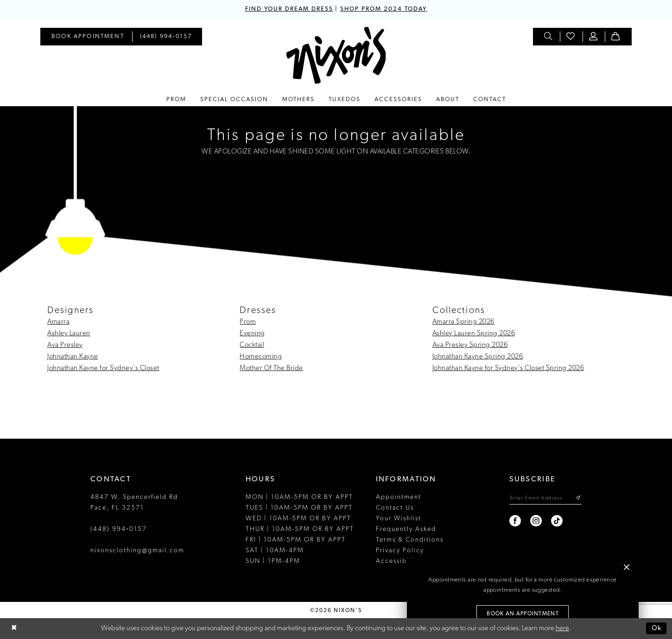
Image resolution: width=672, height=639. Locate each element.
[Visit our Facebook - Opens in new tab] (515, 521)
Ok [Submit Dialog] (657, 628)
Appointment (399, 497)
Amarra (58, 322)
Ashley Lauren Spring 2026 (474, 334)
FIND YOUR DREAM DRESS (289, 9)
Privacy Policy (400, 551)
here (562, 629)
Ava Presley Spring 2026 (470, 345)
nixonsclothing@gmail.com (137, 551)
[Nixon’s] (336, 55)
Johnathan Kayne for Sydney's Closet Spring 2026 (508, 368)
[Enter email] (545, 498)
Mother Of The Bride (271, 368)
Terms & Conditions (410, 540)
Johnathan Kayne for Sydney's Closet (103, 368)
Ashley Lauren (69, 334)
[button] (594, 37)
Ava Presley (65, 345)
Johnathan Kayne (73, 357)
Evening (252, 334)
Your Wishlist (399, 519)
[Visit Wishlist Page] (571, 37)
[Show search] (549, 37)
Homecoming (261, 357)
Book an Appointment (523, 614)
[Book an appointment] (88, 37)
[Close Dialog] (14, 629)
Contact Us (395, 508)
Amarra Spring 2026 (463, 322)
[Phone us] (166, 37)
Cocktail (252, 345)
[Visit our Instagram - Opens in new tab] (536, 521)
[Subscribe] (578, 498)
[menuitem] (88, 37)
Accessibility (398, 561)
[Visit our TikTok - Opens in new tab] (557, 521)
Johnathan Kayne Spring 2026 (478, 357)
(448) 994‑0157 (119, 529)
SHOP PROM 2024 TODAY (384, 9)
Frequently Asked (406, 529)
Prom (248, 322)
